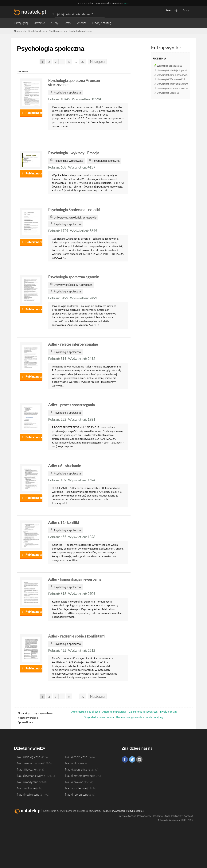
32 (83, 62)
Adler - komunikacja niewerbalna (75, 579)
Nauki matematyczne (79, 776)
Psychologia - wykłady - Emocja (74, 153)
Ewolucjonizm (168, 712)
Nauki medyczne (28, 782)
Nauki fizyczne (26, 769)
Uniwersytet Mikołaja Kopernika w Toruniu (180, 70)
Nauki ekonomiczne (30, 763)
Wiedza (82, 23)
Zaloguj (187, 10)
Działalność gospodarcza (143, 712)
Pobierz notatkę (34, 113)
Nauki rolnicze (26, 788)
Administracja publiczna (86, 712)
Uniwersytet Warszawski (171, 79)
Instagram (139, 759)
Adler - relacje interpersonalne (73, 344)
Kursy (55, 23)
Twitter (132, 759)
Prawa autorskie (127, 816)
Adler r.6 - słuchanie (64, 466)
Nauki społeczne (76, 788)
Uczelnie (39, 23)
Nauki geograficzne (78, 769)
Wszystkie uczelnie (170, 66)
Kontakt (188, 816)
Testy (68, 23)
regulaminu (95, 811)
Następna (97, 62)
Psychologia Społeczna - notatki (74, 210)
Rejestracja (172, 10)
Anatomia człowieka (114, 712)
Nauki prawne (74, 782)
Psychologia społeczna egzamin (74, 277)
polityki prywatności (114, 811)
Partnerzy (177, 816)
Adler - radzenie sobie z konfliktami (77, 636)
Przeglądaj (21, 23)
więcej (127, 3)
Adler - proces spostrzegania (71, 405)
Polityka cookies (135, 811)
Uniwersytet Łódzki (168, 93)
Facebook (125, 759)
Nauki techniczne (28, 794)
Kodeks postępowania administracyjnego (140, 717)
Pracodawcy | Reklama (150, 816)
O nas (167, 816)
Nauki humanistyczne (31, 776)
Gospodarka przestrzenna (99, 717)
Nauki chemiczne (76, 757)
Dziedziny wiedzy (30, 748)
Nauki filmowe (74, 763)
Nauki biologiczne (29, 757)
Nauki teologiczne (77, 794)
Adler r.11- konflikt (64, 523)
